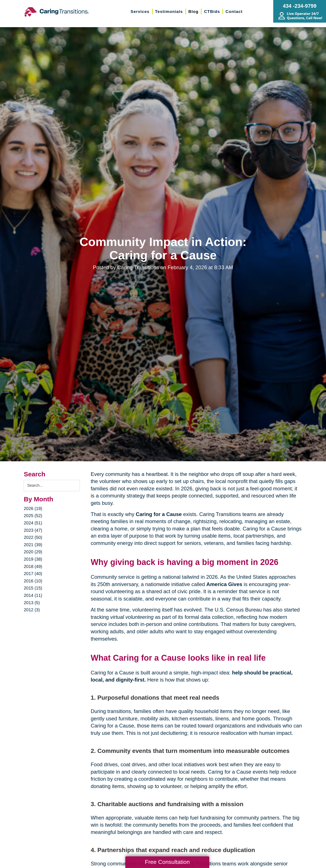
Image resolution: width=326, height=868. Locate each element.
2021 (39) (33, 545)
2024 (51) (33, 523)
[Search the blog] (52, 486)
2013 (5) (32, 603)
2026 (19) (33, 508)
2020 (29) (33, 552)
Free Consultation (167, 862)
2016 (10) (33, 581)
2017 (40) (33, 574)
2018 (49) (33, 566)
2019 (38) (33, 559)
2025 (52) (33, 516)
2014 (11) (33, 595)
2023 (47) (33, 530)
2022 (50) (33, 537)
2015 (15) (33, 588)
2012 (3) (32, 610)
